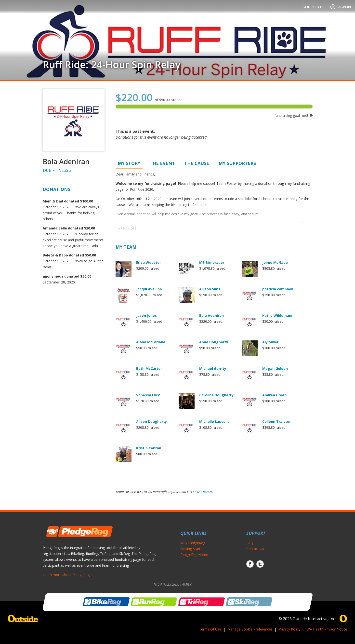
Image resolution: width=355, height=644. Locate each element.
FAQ (250, 543)
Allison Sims (210, 289)
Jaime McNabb (275, 262)
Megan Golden (275, 369)
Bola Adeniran (211, 315)
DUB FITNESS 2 (57, 170)
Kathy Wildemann (278, 315)
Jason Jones (146, 315)
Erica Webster (149, 262)
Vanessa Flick (148, 395)
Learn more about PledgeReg (66, 575)
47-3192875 (204, 492)
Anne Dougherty (214, 342)
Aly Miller (270, 342)
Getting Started (192, 549)
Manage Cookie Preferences (250, 629)
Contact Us (255, 549)
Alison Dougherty (151, 422)
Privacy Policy (289, 629)
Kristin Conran (149, 448)
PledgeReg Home (194, 555)
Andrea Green (274, 395)
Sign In (341, 7)
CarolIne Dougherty (216, 395)
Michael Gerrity (213, 369)
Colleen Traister (276, 422)
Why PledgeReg (193, 543)
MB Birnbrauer (212, 262)
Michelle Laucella (214, 422)
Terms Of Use (210, 629)
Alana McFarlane (151, 342)
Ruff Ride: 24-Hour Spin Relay (112, 65)
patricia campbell (278, 289)
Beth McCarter (149, 369)
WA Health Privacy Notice (327, 629)
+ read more (127, 228)
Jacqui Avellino (149, 289)
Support (312, 7)
